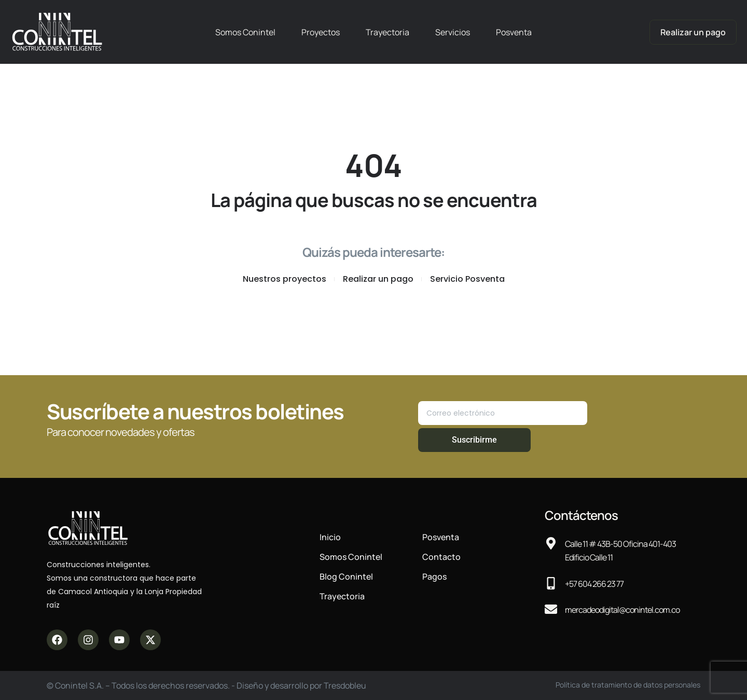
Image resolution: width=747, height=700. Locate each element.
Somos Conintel (245, 32)
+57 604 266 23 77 (594, 584)
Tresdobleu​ (345, 685)
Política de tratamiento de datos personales (628, 685)
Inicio (330, 537)
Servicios (453, 32)
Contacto (441, 557)
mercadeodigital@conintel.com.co (622, 610)
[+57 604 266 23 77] (551, 583)
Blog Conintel (346, 577)
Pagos (434, 577)
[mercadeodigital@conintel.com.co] (551, 609)
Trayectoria (388, 32)
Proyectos (321, 32)
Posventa (514, 32)
